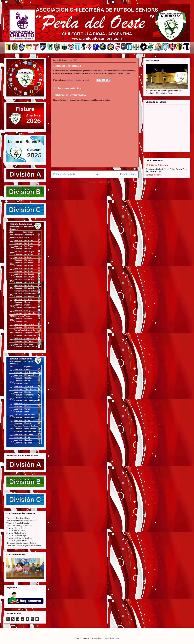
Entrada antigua (128, 174)
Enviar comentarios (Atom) (101, 182)
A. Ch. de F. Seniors (158, 165)
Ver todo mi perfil (153, 175)
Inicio (98, 174)
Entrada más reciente (64, 174)
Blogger (116, 638)
